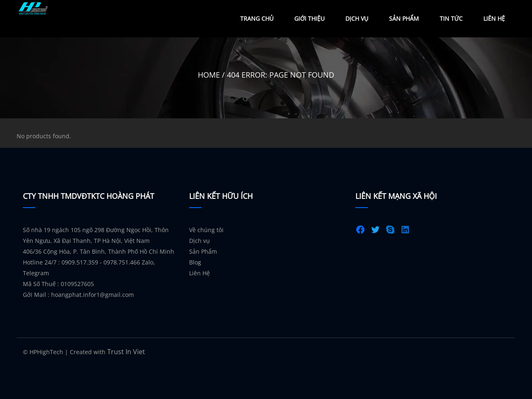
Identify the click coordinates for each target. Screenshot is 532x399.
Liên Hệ (494, 18)
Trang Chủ (257, 18)
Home (209, 75)
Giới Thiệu (309, 18)
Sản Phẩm (404, 18)
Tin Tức (451, 18)
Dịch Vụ (357, 18)
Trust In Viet (126, 352)
